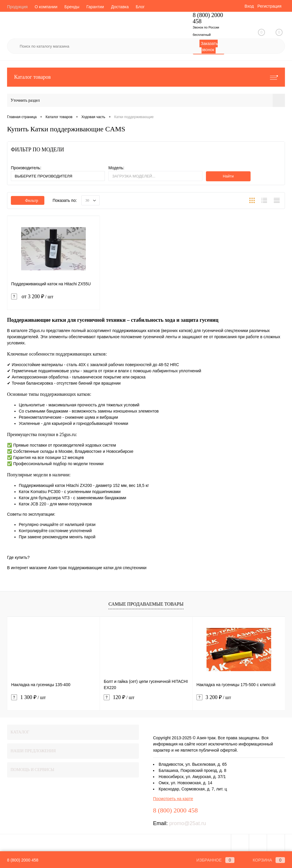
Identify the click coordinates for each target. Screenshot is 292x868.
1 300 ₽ (28, 697)
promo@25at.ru (188, 823)
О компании (46, 7)
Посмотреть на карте (173, 799)
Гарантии (95, 7)
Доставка (120, 7)
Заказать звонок (209, 47)
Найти (228, 176)
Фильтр (28, 201)
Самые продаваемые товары (146, 604)
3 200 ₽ (214, 697)
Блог (140, 7)
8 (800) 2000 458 (23, 860)
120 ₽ (119, 697)
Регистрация (269, 6)
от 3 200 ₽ (53, 300)
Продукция (17, 7)
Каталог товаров (146, 77)
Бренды (72, 7)
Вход (249, 6)
